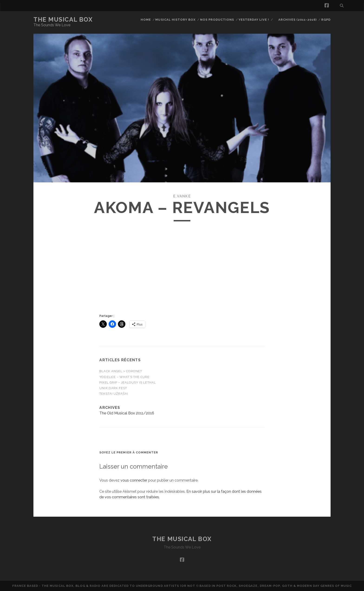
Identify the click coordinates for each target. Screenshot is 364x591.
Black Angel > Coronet (121, 371)
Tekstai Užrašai (114, 394)
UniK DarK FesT (113, 388)
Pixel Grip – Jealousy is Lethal (127, 383)
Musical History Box (175, 20)
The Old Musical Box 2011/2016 (127, 413)
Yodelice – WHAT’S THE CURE (124, 377)
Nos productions (217, 20)
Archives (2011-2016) (298, 20)
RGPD (326, 20)
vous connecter (134, 480)
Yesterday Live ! (254, 20)
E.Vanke (182, 196)
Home (146, 20)
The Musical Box (63, 20)
